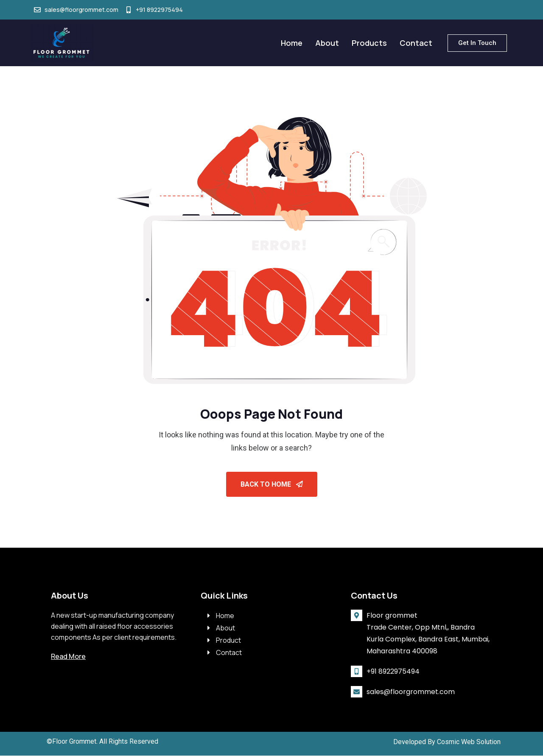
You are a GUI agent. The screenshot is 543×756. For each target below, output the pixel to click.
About (327, 43)
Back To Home (272, 484)
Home (292, 43)
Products (369, 43)
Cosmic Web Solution (469, 742)
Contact (416, 43)
